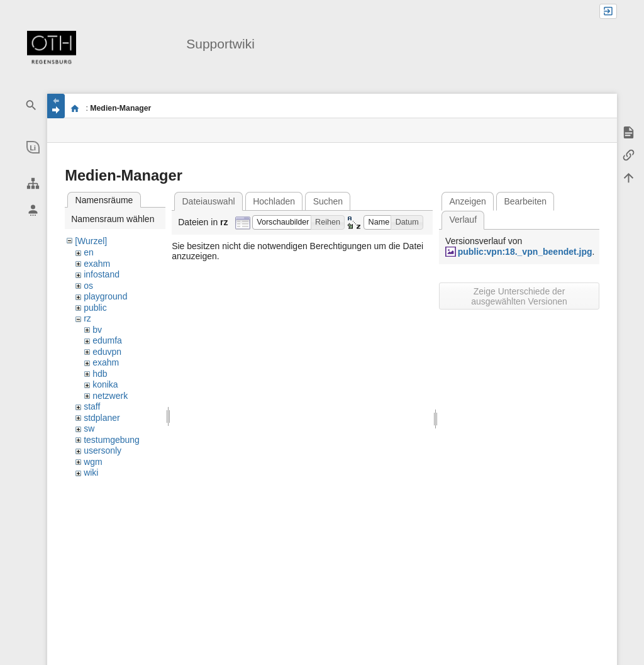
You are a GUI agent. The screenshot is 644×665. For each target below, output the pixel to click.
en (89, 252)
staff (92, 406)
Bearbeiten (525, 201)
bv (97, 330)
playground (105, 296)
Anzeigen (467, 201)
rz (87, 318)
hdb (100, 374)
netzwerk (110, 396)
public (95, 308)
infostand (102, 274)
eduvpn (107, 352)
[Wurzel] (91, 241)
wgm (93, 462)
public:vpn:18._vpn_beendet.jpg (525, 252)
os (88, 286)
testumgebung (112, 440)
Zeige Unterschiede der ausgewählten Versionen (519, 296)
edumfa (107, 340)
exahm (97, 264)
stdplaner (102, 418)
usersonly (103, 450)
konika (105, 384)
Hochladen (274, 201)
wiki (91, 472)
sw (89, 428)
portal (75, 108)
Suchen (328, 201)
